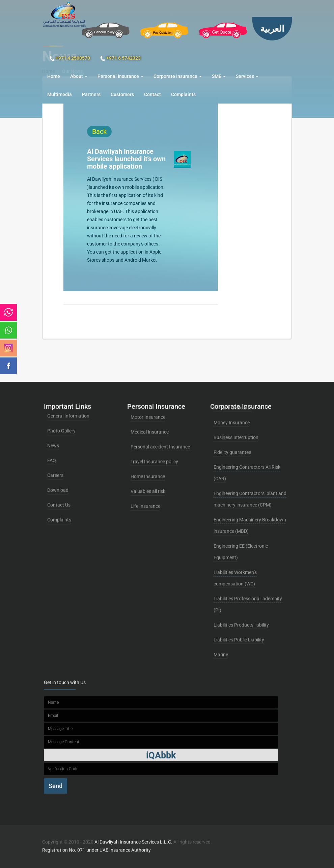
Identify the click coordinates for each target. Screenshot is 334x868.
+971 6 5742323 (120, 58)
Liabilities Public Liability (239, 529)
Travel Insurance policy (154, 418)
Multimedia (60, 94)
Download (58, 441)
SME (219, 76)
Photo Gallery (61, 381)
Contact (152, 94)
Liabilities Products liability (241, 514)
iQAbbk (161, 714)
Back (104, 132)
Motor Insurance (148, 374)
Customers (122, 94)
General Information (68, 367)
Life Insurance (145, 463)
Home (54, 76)
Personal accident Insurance (160, 404)
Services (247, 76)
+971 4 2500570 (70, 58)
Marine (221, 544)
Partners (91, 94)
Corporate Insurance (178, 76)
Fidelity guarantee (232, 342)
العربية (272, 29)
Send (55, 744)
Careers (55, 426)
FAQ (52, 411)
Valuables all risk (148, 448)
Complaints (183, 94)
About (79, 76)
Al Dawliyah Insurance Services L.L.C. (134, 838)
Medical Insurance (150, 389)
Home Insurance (148, 433)
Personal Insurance (120, 76)
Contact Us (59, 456)
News (53, 396)
